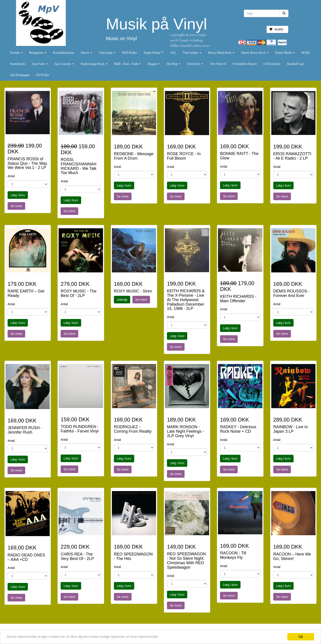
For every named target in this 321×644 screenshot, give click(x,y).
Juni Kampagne (20, 75)
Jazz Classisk (64, 64)
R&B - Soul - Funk (128, 64)
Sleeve (86, 53)
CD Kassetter (272, 64)
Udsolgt (122, 300)
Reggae (154, 64)
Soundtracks (18, 64)
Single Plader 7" (154, 53)
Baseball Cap (295, 64)
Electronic (195, 64)
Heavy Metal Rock (221, 53)
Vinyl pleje (107, 53)
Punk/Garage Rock (94, 64)
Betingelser (38, 53)
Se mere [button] (16, 206)
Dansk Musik (285, 53)
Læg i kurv (18, 195)
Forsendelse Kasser (245, 64)
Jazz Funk (40, 64)
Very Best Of (218, 64)
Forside (16, 53)
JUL (173, 53)
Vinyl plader (192, 53)
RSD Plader (130, 53)
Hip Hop (174, 64)
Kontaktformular (64, 53)
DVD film (42, 75)
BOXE (306, 53)
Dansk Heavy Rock (255, 53)
